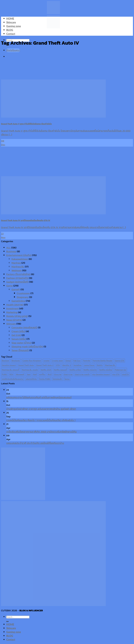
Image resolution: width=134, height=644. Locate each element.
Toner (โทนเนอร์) (20, 350)
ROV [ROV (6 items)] (11, 374)
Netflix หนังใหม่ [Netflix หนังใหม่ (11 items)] (106, 370)
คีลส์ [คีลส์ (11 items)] (35, 374)
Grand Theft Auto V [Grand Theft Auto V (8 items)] (45, 365)
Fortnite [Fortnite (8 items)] (87, 361)
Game (9, 286)
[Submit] (7, 621)
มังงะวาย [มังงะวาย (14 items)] (58, 374)
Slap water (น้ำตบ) (21, 343)
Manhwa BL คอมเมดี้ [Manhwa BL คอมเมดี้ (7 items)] (11, 370)
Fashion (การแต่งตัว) (17, 278)
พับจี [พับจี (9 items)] (50, 374)
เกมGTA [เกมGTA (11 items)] (125, 374)
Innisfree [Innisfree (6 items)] (78, 365)
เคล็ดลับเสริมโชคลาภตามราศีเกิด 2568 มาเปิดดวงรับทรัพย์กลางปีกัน (41, 432)
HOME (10, 18)
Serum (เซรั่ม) (19, 339)
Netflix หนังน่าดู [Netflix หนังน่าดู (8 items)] (90, 370)
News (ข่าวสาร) (14, 320)
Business (11, 251)
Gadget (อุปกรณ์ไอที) (17, 282)
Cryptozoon (23, 293)
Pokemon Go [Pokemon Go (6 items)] (120, 370)
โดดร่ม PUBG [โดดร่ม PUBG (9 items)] (45, 379)
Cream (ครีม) (18, 331)
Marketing (12, 312)
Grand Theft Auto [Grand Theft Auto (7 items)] (26, 365)
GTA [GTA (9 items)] (58, 365)
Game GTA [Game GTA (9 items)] (120, 361)
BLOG (10, 30)
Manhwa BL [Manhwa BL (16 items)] (110, 365)
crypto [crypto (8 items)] (47, 361)
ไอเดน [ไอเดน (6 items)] (67, 379)
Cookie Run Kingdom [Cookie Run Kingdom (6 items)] (32, 361)
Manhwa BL (18, 267)
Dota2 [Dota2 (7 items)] (68, 361)
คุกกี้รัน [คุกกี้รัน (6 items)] (42, 374)
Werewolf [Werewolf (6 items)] (20, 374)
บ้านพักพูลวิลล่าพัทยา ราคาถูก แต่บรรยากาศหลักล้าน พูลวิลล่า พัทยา (41, 409)
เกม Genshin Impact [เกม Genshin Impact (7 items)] (101, 374)
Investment (12, 308)
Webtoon (17, 270)
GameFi (16, 289)
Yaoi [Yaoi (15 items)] (28, 374)
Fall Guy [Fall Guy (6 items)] (77, 361)
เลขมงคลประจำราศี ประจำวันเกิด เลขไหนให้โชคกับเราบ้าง (35, 443)
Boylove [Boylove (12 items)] (5, 361)
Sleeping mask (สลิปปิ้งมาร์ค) (27, 347)
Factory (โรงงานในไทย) (18, 274)
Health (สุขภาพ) (15, 305)
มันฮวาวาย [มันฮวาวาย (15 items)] (68, 374)
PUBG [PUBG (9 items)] (4, 374)
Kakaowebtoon (20, 259)
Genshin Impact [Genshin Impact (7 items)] (9, 365)
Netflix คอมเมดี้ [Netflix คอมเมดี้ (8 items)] (60, 370)
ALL (9, 248)
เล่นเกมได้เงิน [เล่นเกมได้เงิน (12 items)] (31, 379)
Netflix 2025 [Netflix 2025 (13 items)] (46, 370)
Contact (11, 34)
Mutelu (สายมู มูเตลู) (17, 316)
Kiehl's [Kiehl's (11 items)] (100, 365)
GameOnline (18, 301)
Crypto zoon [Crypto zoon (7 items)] (57, 361)
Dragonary (23, 297)
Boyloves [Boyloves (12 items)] (16, 361)
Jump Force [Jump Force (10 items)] (89, 365)
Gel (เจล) (16, 335)
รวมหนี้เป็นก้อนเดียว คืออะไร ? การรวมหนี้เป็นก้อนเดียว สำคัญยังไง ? (41, 420)
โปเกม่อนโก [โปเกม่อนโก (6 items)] (57, 379)
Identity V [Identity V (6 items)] (67, 365)
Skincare (11, 22)
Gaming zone (14, 26)
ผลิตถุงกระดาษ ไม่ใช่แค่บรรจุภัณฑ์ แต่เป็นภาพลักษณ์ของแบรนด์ (39, 397)
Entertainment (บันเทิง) (19, 255)
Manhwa (16, 263)
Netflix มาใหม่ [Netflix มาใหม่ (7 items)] (75, 370)
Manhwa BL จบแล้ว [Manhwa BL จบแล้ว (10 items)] (30, 370)
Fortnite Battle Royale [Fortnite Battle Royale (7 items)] (103, 361)
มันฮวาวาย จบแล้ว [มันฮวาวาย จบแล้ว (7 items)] (82, 374)
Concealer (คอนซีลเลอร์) (24, 328)
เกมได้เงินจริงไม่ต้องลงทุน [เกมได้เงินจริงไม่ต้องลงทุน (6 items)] (12, 379)
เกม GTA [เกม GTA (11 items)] (116, 374)
